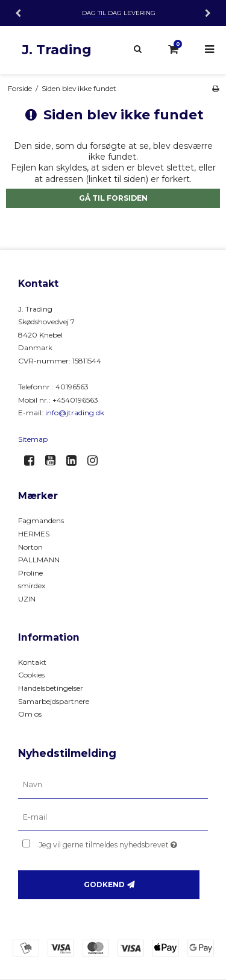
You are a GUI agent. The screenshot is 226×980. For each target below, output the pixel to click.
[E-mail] (113, 817)
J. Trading (57, 49)
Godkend (104, 884)
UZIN (27, 599)
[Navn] (113, 785)
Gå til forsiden (113, 198)
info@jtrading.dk (75, 413)
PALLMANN (39, 560)
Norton (30, 547)
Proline (30, 573)
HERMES (34, 534)
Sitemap (33, 439)
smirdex (32, 586)
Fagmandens (41, 520)
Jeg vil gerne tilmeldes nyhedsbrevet (112, 842)
